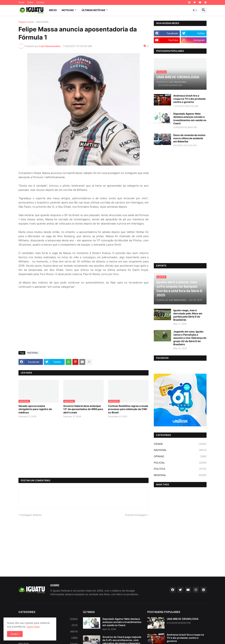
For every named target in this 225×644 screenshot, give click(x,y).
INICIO (53, 10)
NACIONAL (43, 22)
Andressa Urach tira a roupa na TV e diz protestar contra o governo (190, 99)
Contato (40, 2)
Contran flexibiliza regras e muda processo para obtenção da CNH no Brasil (128, 409)
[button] (195, 10)
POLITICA (180, 469)
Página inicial (26, 22)
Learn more (33, 627)
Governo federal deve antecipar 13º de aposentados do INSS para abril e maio (83, 409)
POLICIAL (180, 463)
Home (21, 2)
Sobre (30, 2)
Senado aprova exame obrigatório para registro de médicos (35, 409)
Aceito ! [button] (15, 634)
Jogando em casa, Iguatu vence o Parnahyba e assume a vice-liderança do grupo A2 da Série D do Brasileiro (190, 338)
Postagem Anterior (31, 515)
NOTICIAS (68, 10)
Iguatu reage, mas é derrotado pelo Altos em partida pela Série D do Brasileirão (188, 315)
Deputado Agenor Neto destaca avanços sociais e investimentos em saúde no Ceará (190, 118)
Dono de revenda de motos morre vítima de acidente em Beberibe (189, 138)
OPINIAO (180, 456)
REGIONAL (180, 475)
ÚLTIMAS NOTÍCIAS (93, 10)
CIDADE (180, 444)
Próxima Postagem (136, 515)
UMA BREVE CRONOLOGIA (183, 619)
